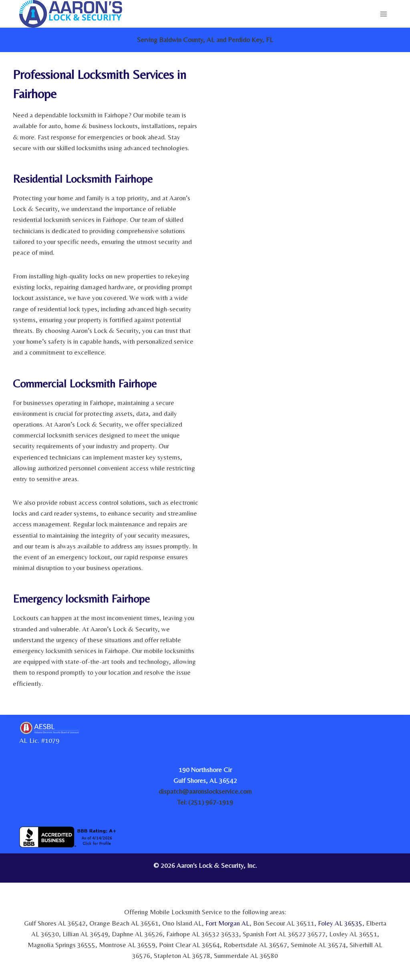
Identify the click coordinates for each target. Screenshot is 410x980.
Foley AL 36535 (340, 923)
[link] (364, 868)
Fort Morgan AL (227, 923)
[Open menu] (383, 14)
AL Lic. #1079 (39, 740)
